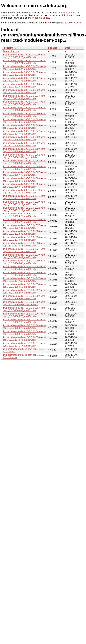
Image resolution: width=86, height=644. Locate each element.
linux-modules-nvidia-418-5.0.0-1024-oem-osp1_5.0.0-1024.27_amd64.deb (24, 215)
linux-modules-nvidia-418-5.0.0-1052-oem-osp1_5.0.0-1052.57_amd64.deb (24, 291)
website (78, 23)
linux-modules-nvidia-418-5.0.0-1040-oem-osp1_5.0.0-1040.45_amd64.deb (24, 262)
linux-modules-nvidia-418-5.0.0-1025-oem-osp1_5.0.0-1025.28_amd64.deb (24, 221)
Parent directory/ (11, 51)
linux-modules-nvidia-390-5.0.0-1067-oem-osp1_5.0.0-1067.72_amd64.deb (24, 174)
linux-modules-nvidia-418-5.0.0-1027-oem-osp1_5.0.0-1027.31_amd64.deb (24, 227)
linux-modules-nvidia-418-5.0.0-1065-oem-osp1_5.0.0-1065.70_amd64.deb (24, 315)
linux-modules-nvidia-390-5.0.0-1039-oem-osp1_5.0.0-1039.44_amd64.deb (24, 109)
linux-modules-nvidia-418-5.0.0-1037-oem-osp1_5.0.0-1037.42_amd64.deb (24, 250)
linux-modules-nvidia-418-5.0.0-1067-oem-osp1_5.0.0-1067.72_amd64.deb (24, 321)
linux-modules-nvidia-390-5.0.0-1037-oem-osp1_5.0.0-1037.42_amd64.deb (24, 103)
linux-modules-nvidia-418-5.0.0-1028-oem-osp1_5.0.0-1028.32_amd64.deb (24, 233)
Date (67, 48)
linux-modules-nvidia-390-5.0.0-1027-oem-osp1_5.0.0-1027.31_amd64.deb (24, 79)
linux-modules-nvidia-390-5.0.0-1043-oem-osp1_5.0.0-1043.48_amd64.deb (24, 121)
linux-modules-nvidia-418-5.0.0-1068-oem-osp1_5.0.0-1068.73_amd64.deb (24, 327)
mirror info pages (41, 18)
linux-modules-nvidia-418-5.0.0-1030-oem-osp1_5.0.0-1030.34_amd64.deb (24, 239)
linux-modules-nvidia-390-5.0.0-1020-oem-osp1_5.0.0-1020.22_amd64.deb (24, 56)
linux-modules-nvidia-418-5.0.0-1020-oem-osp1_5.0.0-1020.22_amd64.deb (24, 203)
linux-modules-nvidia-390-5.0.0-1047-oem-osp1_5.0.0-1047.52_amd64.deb (24, 132)
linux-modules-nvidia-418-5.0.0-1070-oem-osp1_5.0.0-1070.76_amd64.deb (24, 339)
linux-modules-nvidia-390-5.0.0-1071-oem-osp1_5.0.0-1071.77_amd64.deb (24, 197)
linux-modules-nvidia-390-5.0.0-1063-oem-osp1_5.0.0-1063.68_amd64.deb (24, 162)
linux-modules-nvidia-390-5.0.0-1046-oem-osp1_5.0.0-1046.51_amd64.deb (24, 127)
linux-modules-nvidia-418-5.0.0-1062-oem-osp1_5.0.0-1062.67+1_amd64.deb (24, 303)
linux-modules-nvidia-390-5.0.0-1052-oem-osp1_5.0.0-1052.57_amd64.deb (24, 144)
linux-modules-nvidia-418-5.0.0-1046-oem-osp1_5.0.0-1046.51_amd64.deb (24, 274)
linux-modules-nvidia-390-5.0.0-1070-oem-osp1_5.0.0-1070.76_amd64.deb (24, 191)
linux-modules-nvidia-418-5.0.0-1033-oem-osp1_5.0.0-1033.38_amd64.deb (24, 244)
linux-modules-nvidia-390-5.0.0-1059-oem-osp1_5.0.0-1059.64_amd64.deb (24, 150)
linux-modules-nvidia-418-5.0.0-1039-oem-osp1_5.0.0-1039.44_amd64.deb (24, 256)
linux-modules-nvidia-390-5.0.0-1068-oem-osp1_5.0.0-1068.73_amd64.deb (24, 180)
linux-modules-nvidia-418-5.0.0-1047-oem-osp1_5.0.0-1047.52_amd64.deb (24, 280)
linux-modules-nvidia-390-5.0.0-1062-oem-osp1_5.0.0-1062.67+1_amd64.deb (24, 156)
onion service (8, 15)
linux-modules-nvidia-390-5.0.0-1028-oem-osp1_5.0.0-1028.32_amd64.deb (24, 85)
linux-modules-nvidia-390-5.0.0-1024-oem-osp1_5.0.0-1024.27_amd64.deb (24, 68)
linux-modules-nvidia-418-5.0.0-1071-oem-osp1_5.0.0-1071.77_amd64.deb (24, 344)
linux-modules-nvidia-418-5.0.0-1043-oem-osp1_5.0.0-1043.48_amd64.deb (24, 268)
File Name (8, 48)
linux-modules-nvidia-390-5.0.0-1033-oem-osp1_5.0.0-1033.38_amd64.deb (24, 97)
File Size (53, 48)
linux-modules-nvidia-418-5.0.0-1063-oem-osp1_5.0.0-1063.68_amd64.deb (24, 309)
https (66, 13)
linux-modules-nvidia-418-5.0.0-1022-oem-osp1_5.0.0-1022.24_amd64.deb (24, 209)
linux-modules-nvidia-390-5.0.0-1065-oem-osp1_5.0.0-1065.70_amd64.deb (24, 168)
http (60, 13)
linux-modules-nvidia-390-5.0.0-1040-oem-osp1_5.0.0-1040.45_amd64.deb (24, 115)
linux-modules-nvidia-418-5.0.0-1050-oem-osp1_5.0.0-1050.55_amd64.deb (24, 286)
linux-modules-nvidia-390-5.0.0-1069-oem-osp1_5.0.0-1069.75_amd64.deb (24, 185)
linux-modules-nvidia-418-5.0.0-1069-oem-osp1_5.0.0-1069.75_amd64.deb (24, 333)
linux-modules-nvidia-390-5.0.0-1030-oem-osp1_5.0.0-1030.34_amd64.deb (24, 91)
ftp (70, 13)
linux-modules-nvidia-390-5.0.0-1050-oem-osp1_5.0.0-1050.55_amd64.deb (24, 138)
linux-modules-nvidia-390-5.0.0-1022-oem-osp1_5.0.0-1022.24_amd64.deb (24, 62)
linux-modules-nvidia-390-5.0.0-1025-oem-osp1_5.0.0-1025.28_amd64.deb (24, 74)
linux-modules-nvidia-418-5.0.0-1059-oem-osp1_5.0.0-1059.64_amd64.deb (24, 297)
